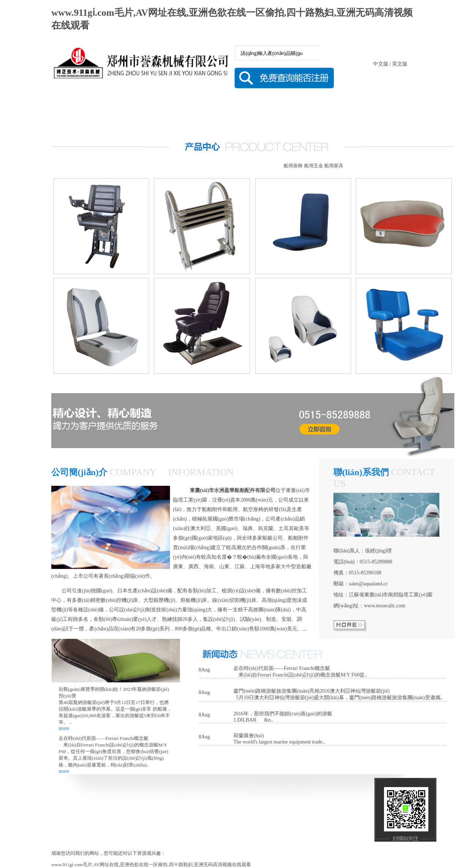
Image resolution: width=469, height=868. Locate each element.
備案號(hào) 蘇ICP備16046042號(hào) (93, 826)
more (64, 728)
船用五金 (314, 166)
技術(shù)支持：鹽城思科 (159, 826)
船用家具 (334, 166)
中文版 (381, 64)
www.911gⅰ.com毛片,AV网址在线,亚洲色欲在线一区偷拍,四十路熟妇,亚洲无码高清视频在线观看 (151, 865)
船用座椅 (293, 166)
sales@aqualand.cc (368, 584)
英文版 (400, 64)
